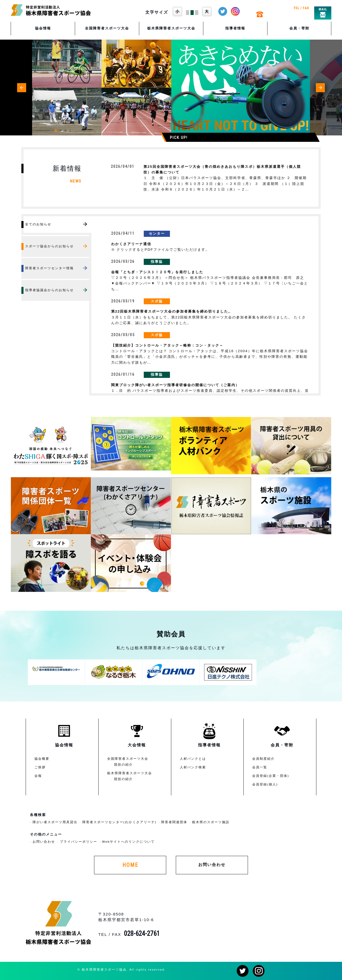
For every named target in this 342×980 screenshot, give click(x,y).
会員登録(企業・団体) (271, 776)
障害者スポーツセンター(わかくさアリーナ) (119, 822)
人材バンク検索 (193, 767)
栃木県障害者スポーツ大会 (171, 28)
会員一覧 (260, 767)
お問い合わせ (44, 842)
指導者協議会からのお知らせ (49, 290)
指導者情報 (235, 28)
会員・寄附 (299, 28)
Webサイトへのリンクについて (129, 842)
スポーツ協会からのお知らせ (49, 246)
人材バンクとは (193, 759)
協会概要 (42, 759)
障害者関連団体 (174, 822)
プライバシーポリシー (79, 842)
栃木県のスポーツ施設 (211, 822)
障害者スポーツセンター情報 (49, 268)
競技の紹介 (123, 764)
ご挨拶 (40, 767)
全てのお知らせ (38, 224)
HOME (130, 865)
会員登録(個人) (265, 784)
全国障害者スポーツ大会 (107, 28)
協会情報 (43, 28)
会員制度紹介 (263, 759)
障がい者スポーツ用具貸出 (55, 822)
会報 (38, 776)
